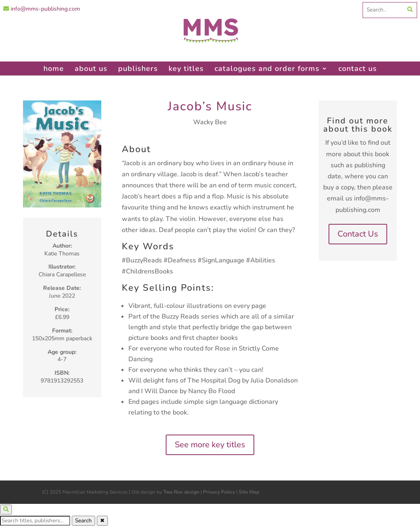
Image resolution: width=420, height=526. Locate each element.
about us (91, 68)
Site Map (249, 492)
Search (83, 521)
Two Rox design (181, 492)
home (54, 68)
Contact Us (358, 234)
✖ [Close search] (102, 521)
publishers (138, 68)
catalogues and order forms (267, 68)
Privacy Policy (219, 492)
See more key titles (210, 445)
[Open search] (6, 510)
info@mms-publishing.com (42, 9)
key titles (186, 68)
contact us (358, 68)
